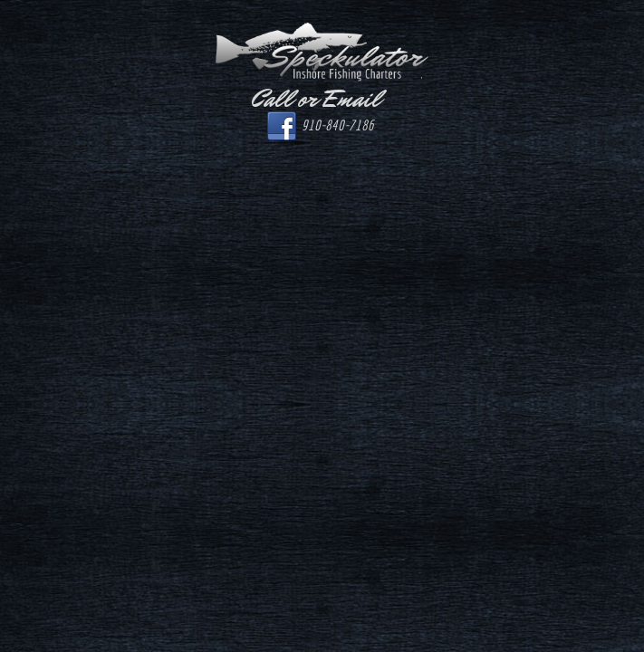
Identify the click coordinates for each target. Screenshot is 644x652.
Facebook (282, 126)
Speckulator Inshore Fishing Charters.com (322, 52)
